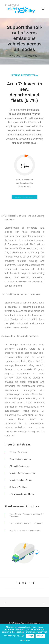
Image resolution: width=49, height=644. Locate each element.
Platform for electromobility (24, 57)
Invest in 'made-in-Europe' (21, 480)
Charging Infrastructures (20, 459)
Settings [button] (40, 636)
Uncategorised (30, 55)
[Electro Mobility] (20, 9)
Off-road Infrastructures (20, 466)
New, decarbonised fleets (23, 494)
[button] (43, 9)
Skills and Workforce (19, 487)
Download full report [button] (24, 197)
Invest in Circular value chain (22, 473)
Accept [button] (30, 636)
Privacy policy (25, 640)
